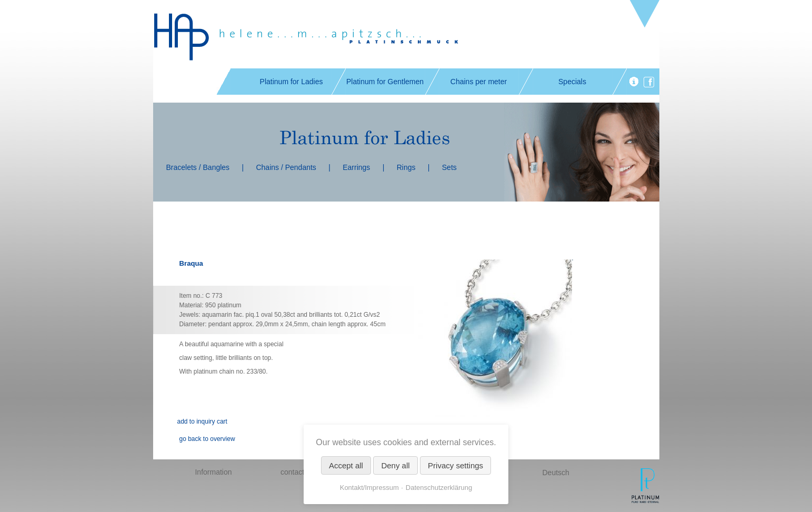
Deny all (395, 465)
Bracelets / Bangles (198, 167)
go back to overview (207, 439)
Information (213, 472)
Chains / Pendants (286, 167)
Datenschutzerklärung (439, 488)
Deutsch (556, 473)
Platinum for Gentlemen (385, 82)
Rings (406, 167)
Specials (572, 82)
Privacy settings (455, 465)
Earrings (356, 167)
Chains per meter (479, 82)
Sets (449, 167)
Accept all (346, 465)
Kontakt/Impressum (369, 488)
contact (292, 472)
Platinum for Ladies (292, 82)
